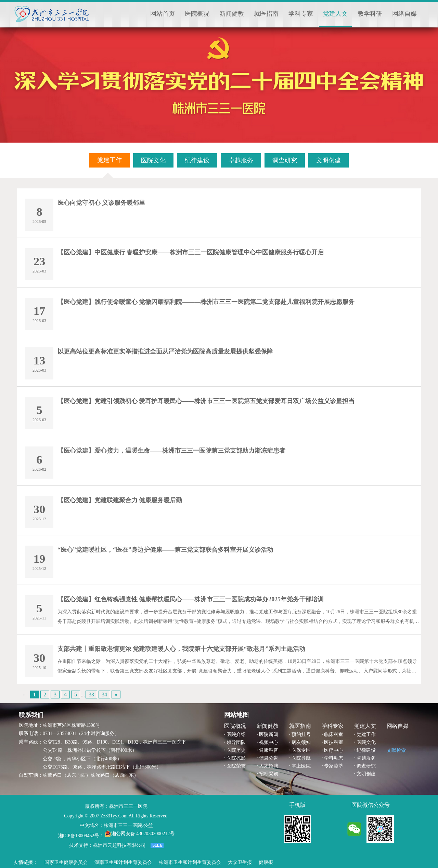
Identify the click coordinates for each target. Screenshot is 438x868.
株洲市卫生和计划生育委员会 (190, 862)
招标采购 (269, 774)
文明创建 (366, 774)
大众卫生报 (240, 862)
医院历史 (236, 750)
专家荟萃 (334, 766)
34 (104, 695)
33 (91, 695)
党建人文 (335, 14)
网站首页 (163, 14)
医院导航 (301, 758)
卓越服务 (366, 758)
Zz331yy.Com (114, 816)
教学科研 (370, 14)
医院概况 (197, 14)
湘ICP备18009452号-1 (81, 836)
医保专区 (301, 750)
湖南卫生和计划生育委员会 (123, 862)
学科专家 (301, 14)
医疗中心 (334, 750)
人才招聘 (269, 766)
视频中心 (269, 742)
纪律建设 (366, 750)
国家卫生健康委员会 (66, 862)
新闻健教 (232, 14)
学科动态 (334, 758)
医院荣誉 (236, 766)
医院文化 (366, 742)
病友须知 (301, 742)
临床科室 (334, 735)
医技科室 (334, 742)
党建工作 (366, 735)
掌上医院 (301, 766)
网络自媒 (404, 14)
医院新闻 (269, 735)
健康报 (266, 862)
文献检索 (396, 750)
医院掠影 (236, 758)
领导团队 (236, 742)
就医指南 (266, 14)
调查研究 (366, 766)
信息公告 (269, 758)
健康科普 (269, 750)
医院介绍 (236, 735)
